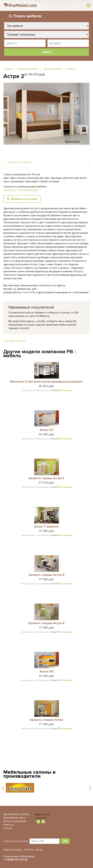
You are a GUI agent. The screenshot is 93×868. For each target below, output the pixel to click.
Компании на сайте (14, 818)
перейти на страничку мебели (21, 190)
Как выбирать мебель (16, 814)
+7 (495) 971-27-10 (15, 860)
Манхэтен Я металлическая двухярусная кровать (46, 382)
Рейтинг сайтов (33, 850)
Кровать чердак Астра (46, 720)
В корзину (67, 390)
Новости (8, 825)
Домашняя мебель (28, 69)
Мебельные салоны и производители (29, 774)
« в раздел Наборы (14, 341)
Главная (8, 69)
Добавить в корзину (24, 199)
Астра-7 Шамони (46, 527)
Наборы (72, 69)
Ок (65, 841)
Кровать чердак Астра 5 (46, 478)
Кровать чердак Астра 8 (46, 575)
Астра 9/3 (46, 430)
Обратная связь (13, 850)
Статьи (8, 828)
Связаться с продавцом (19, 162)
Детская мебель (53, 69)
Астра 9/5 (47, 672)
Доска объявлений (15, 821)
